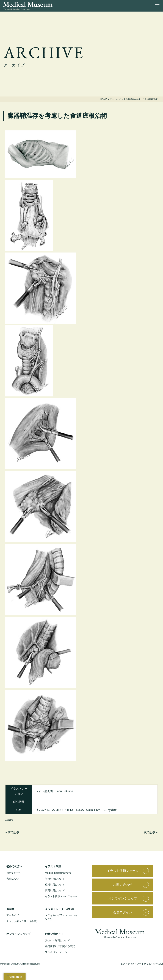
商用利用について (55, 890)
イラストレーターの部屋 (60, 909)
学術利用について (55, 879)
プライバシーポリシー (57, 952)
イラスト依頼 (53, 866)
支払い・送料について (57, 940)
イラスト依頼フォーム (123, 871)
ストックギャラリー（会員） (23, 921)
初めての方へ (14, 866)
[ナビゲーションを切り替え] (158, 5)
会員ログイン (123, 912)
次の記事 (150, 832)
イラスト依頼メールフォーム (61, 896)
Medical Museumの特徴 (58, 873)
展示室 (10, 909)
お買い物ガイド (54, 934)
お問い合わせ (123, 885)
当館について (14, 879)
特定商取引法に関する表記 (60, 946)
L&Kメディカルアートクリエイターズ (142, 964)
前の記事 (13, 832)
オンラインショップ (18, 934)
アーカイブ (115, 99)
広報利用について (55, 885)
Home (104, 99)
